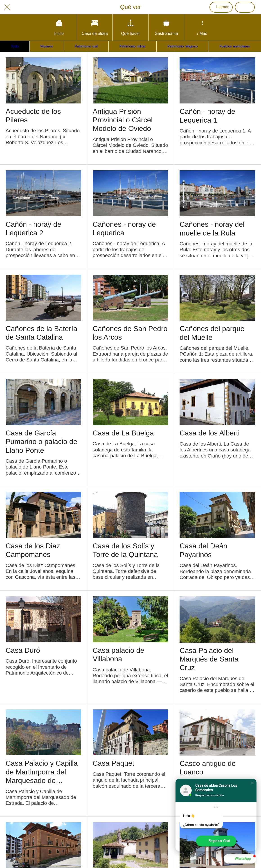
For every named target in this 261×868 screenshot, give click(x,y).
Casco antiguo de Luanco (208, 768)
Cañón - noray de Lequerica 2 (33, 229)
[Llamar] (221, 7)
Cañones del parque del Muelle (212, 333)
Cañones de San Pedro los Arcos (130, 333)
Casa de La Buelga (123, 433)
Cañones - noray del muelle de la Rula (212, 229)
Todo (15, 46)
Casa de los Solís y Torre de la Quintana (125, 550)
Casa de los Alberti (210, 433)
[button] (252, 783)
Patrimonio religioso (183, 46)
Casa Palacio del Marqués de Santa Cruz (209, 659)
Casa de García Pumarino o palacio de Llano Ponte (41, 442)
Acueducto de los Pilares (33, 116)
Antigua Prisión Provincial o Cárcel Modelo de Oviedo (123, 120)
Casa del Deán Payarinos (203, 550)
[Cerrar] (7, 7)
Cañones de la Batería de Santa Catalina (41, 333)
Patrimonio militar (132, 46)
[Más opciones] (202, 28)
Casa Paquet (114, 763)
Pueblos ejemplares (235, 46)
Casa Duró (23, 650)
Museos (47, 46)
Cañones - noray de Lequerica (124, 229)
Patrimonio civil (86, 46)
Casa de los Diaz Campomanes (33, 550)
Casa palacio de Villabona (118, 655)
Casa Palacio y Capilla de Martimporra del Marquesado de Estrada (42, 772)
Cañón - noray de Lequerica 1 (207, 116)
